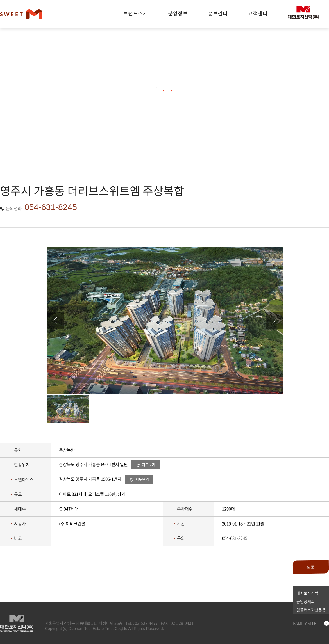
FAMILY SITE (305, 623)
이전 (55, 320)
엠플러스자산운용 (311, 610)
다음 (274, 320)
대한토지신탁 (307, 593)
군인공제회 (306, 601)
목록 (311, 567)
